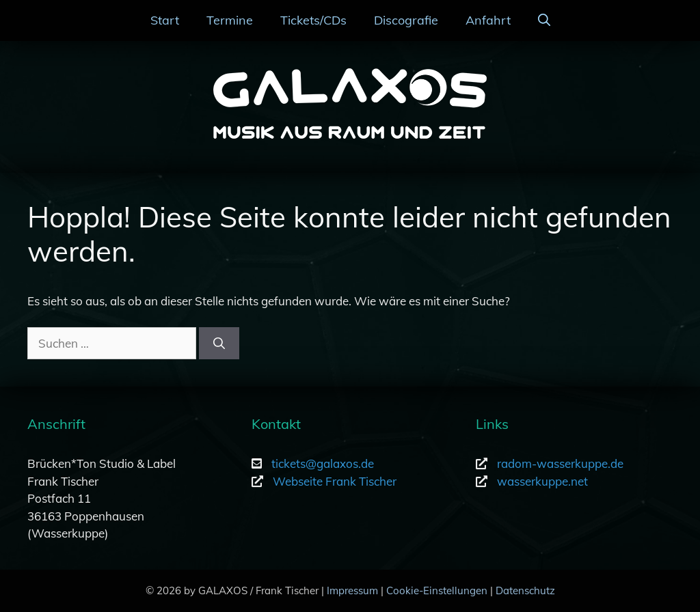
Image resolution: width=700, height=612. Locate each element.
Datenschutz (525, 590)
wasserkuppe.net (542, 481)
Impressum (352, 590)
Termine (230, 20)
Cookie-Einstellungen (437, 590)
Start (165, 20)
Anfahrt (488, 20)
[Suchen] (219, 344)
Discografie (406, 20)
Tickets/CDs (313, 20)
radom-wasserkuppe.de (560, 463)
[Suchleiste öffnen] (544, 20)
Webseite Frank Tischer (335, 481)
